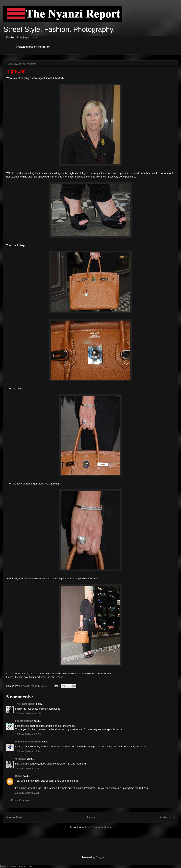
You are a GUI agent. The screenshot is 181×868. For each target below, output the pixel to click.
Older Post (167, 817)
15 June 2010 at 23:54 (28, 793)
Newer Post (14, 817)
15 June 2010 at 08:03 (28, 734)
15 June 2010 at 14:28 (28, 751)
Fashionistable (24, 721)
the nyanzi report (28, 686)
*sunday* (21, 759)
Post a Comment (21, 800)
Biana (19, 776)
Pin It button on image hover (16, 866)
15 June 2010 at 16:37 (28, 769)
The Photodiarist (25, 704)
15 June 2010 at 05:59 (28, 713)
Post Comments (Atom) (98, 827)
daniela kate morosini (28, 742)
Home (91, 817)
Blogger (100, 857)
